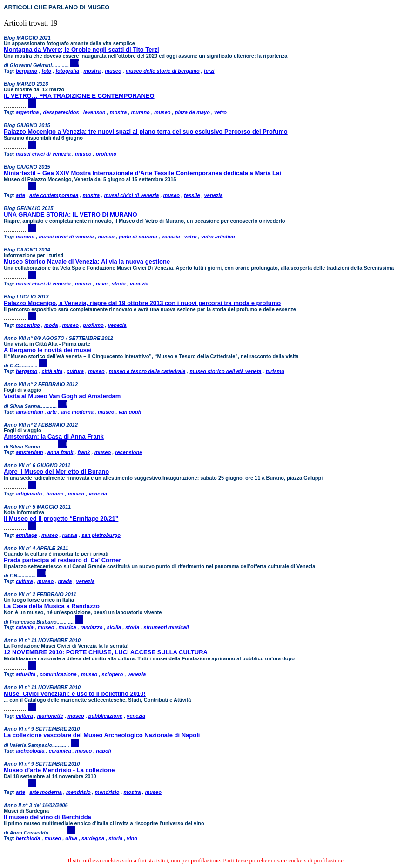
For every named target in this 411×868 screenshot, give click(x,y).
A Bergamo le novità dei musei (48, 350)
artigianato (29, 494)
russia (70, 535)
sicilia (114, 627)
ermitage (27, 535)
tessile (192, 195)
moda (51, 325)
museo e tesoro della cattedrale (147, 371)
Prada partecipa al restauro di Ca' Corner (62, 560)
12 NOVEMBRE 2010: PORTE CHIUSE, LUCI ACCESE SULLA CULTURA (106, 652)
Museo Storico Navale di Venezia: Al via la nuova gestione (87, 261)
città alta (52, 371)
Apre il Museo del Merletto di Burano (56, 471)
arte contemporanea (54, 195)
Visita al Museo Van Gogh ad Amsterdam (62, 396)
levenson (94, 112)
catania (25, 627)
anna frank (61, 452)
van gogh (130, 412)
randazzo (92, 627)
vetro (220, 112)
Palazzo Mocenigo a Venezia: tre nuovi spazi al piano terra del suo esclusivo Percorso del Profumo (146, 132)
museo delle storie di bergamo (163, 71)
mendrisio (78, 792)
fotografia (67, 71)
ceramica (60, 751)
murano (141, 112)
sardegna (93, 838)
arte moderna (77, 412)
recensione (128, 452)
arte (20, 195)
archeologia (30, 751)
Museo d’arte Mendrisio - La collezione (59, 770)
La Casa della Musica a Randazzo (52, 606)
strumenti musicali (166, 627)
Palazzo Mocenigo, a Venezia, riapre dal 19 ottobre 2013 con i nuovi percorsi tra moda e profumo (142, 303)
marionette (50, 716)
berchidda (28, 838)
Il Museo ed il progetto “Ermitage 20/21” (61, 519)
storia (119, 284)
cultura (75, 371)
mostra (92, 71)
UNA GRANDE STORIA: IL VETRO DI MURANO (71, 214)
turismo (275, 371)
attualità (26, 674)
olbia (71, 838)
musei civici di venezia (43, 154)
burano (55, 494)
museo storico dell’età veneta (225, 371)
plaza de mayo (192, 112)
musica (67, 627)
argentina (27, 112)
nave (102, 284)
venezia (214, 195)
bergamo (27, 71)
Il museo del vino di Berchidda (47, 817)
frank (84, 452)
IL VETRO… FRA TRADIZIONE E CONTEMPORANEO (79, 96)
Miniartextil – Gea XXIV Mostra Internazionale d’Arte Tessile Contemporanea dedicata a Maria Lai (142, 173)
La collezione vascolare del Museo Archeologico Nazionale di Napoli (102, 735)
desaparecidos (61, 112)
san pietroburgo (101, 535)
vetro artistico (218, 237)
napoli (103, 751)
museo (113, 71)
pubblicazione (105, 716)
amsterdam (30, 412)
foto (47, 71)
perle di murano (138, 237)
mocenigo (28, 325)
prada (65, 581)
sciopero (113, 674)
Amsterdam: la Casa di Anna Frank (54, 437)
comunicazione (58, 674)
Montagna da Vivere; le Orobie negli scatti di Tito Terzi (81, 50)
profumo (106, 154)
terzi (209, 71)
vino (132, 838)
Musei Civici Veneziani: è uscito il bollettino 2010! (75, 694)
